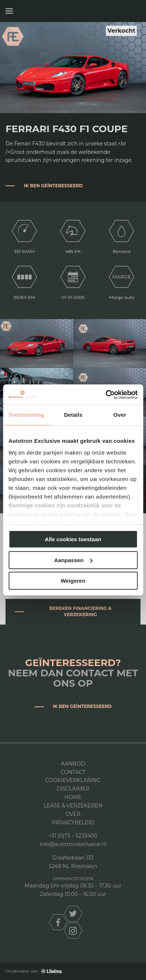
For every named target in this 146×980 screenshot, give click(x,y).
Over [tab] (120, 415)
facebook (58, 922)
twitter (73, 914)
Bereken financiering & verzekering (80, 611)
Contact (73, 772)
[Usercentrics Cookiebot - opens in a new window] (105, 395)
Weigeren (73, 581)
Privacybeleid (73, 822)
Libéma (51, 971)
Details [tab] (73, 415)
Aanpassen (73, 560)
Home (73, 797)
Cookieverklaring (73, 780)
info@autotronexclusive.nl (73, 844)
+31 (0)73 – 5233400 (73, 836)
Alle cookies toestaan (73, 539)
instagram (73, 931)
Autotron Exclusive (132, 11)
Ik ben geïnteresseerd (53, 186)
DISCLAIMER (73, 789)
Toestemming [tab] (26, 415)
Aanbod (73, 764)
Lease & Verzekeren (73, 806)
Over (73, 814)
